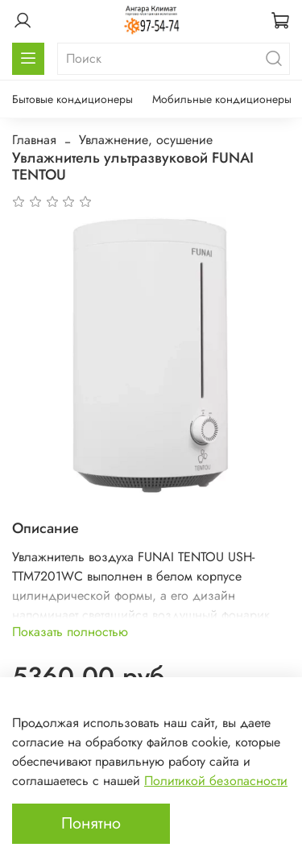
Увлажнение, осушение (146, 140)
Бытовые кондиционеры (72, 99)
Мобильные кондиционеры (222, 99)
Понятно (91, 823)
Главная (34, 140)
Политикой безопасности (216, 781)
